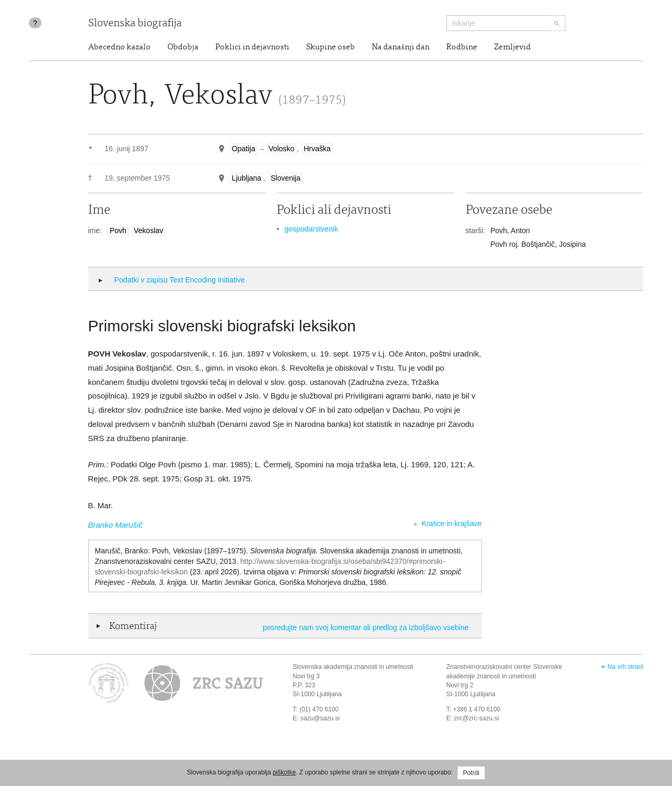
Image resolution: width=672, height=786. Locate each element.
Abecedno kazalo (119, 47)
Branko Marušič (115, 525)
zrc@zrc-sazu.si (477, 718)
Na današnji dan (401, 47)
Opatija (244, 149)
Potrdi (471, 773)
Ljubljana (247, 178)
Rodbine (462, 47)
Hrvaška (317, 149)
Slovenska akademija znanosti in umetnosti (353, 667)
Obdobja (183, 47)
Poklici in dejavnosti (252, 47)
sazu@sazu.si (320, 718)
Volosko (282, 149)
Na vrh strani (625, 667)
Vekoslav (149, 230)
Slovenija (285, 178)
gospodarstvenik (311, 229)
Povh (118, 230)
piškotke (284, 772)
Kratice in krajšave (451, 523)
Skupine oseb (330, 47)
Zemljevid (512, 47)
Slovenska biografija (135, 24)
